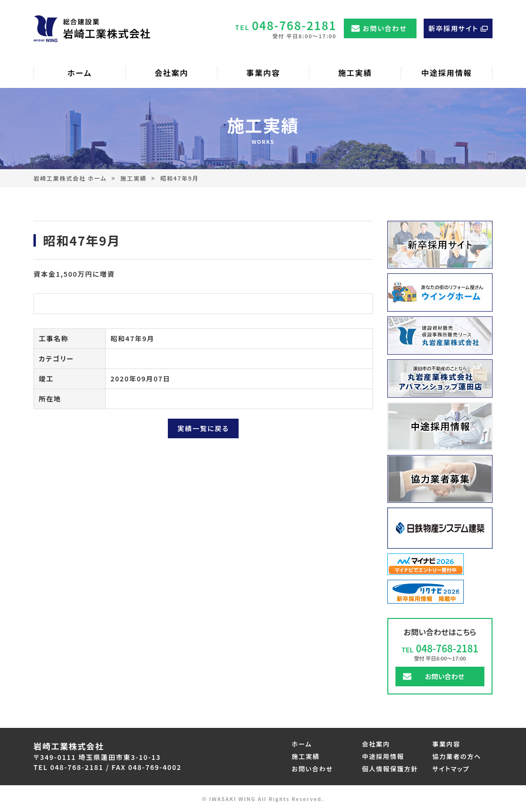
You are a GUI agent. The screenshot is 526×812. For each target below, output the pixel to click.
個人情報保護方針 (390, 769)
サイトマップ (451, 769)
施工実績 (134, 178)
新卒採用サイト (453, 28)
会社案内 (376, 744)
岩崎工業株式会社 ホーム (70, 178)
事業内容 (446, 744)
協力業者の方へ (457, 756)
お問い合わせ (385, 28)
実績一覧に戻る (203, 428)
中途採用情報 (383, 756)
